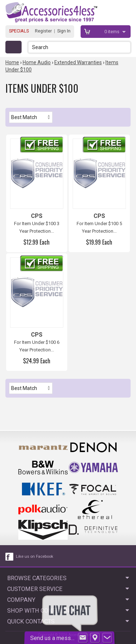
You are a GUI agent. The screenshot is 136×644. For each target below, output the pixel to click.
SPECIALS (19, 31)
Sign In (64, 31)
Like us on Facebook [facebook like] (35, 557)
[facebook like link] (10, 557)
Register (43, 31)
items (112, 32)
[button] (126, 47)
